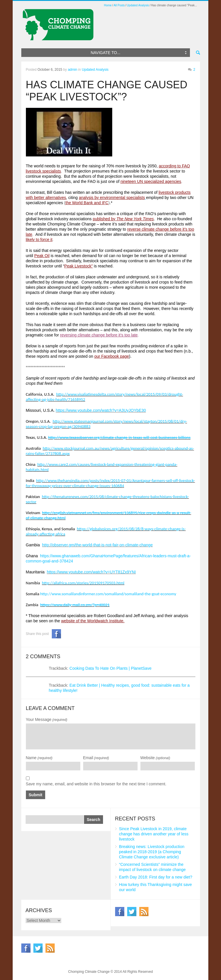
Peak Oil (42, 256)
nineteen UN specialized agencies (151, 181)
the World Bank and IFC (87, 203)
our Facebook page (112, 356)
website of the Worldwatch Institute (92, 621)
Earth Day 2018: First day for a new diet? (156, 877)
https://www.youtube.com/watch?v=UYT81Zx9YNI (91, 572)
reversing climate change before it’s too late (99, 335)
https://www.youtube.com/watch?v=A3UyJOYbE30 (101, 410)
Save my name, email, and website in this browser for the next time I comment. (96, 784)
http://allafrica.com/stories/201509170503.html (83, 583)
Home (108, 5)
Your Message (47, 719)
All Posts (119, 5)
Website (155, 758)
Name (39, 758)
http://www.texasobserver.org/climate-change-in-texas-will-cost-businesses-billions (119, 437)
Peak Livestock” (78, 266)
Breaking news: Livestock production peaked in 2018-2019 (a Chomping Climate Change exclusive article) (152, 852)
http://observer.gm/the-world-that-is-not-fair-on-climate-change (97, 545)
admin (73, 70)
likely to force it (39, 240)
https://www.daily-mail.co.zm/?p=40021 (75, 605)
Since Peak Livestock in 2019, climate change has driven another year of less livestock (154, 834)
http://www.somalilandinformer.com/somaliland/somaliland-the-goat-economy (108, 594)
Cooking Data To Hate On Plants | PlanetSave (110, 668)
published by (123, 219)
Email (96, 758)
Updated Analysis (138, 5)
